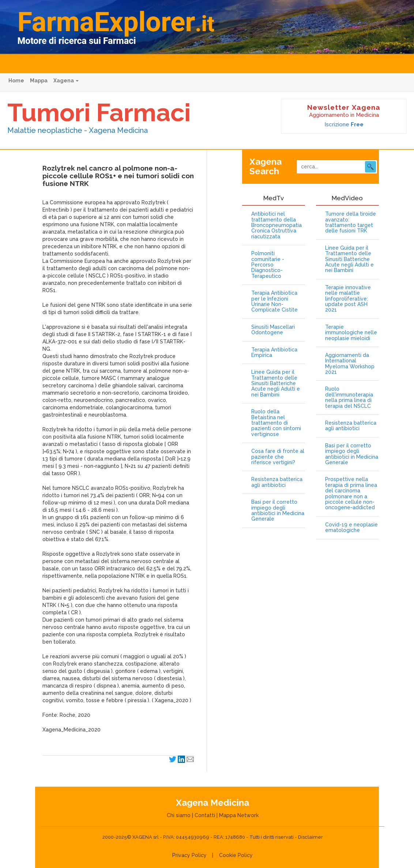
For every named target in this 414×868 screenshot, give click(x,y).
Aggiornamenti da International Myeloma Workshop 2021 (350, 364)
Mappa (39, 81)
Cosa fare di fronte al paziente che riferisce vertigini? (278, 457)
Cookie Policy (236, 855)
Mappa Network (239, 815)
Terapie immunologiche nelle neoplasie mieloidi (351, 333)
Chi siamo (179, 815)
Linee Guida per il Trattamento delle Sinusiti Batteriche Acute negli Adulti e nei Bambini (276, 383)
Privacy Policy (189, 855)
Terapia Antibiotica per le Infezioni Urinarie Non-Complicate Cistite (274, 301)
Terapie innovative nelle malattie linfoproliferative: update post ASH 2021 (348, 299)
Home (16, 81)
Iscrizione (344, 124)
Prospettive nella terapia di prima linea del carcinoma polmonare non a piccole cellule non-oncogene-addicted (351, 493)
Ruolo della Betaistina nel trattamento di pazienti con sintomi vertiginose (276, 423)
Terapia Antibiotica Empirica (274, 353)
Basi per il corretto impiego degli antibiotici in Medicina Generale (278, 511)
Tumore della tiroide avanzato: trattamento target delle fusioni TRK (351, 222)
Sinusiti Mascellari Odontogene (273, 330)
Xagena (66, 81)
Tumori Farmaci (99, 112)
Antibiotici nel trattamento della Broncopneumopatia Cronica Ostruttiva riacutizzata (276, 225)
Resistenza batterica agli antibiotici (277, 482)
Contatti (205, 815)
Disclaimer (310, 837)
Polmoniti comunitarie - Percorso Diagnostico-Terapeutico (268, 265)
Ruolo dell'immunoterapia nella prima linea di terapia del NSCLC (349, 397)
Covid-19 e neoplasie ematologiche (351, 528)
